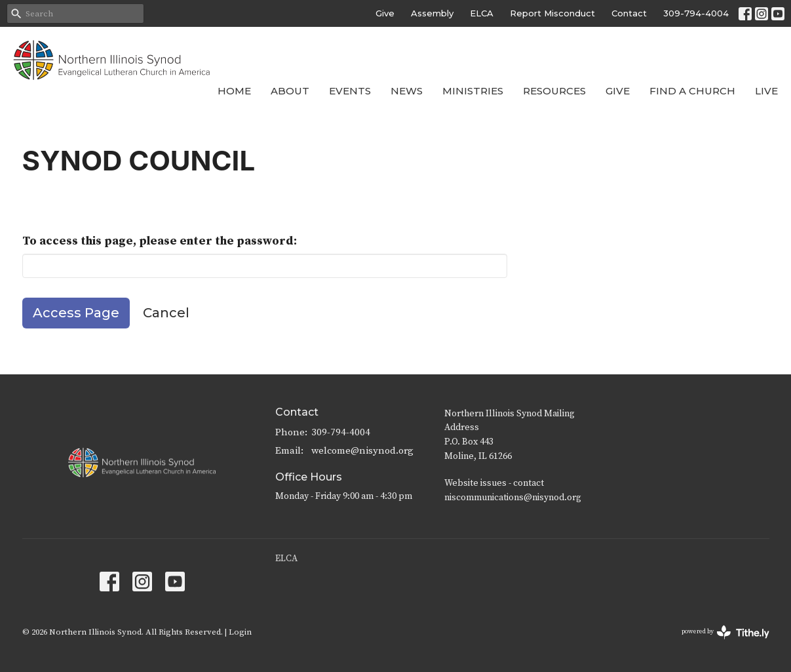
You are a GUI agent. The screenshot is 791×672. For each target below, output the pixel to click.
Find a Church (692, 91)
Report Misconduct (552, 13)
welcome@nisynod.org (362, 451)
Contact (629, 13)
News (407, 91)
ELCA (482, 13)
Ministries (473, 91)
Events (350, 91)
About (290, 91)
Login (240, 632)
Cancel (166, 313)
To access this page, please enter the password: (160, 241)
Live (766, 91)
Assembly (432, 13)
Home (234, 91)
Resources (554, 91)
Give (385, 13)
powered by (725, 632)
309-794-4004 (696, 13)
